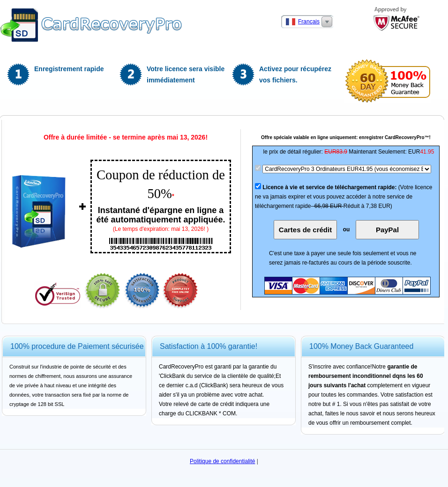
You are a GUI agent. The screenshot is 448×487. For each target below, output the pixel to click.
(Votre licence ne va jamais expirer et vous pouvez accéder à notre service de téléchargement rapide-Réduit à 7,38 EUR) (344, 197)
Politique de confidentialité (222, 461)
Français (309, 22)
